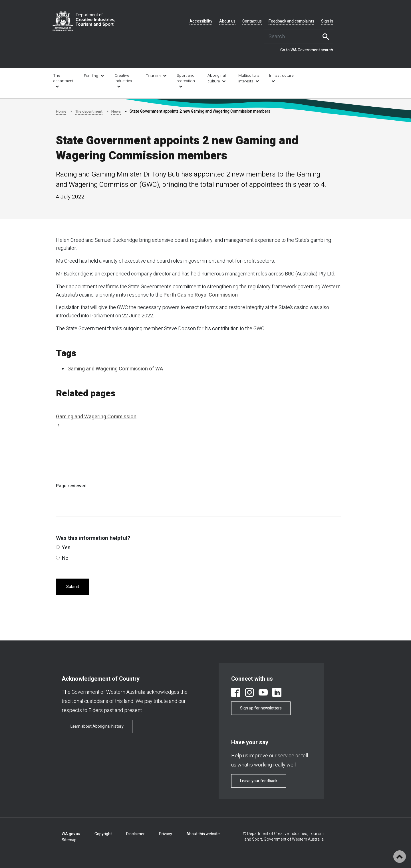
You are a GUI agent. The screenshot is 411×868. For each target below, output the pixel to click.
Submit (73, 587)
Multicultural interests (249, 78)
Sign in (327, 21)
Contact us (252, 21)
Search (327, 36)
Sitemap (69, 840)
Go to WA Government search (307, 50)
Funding (91, 76)
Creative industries (123, 78)
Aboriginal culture (217, 78)
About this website (203, 834)
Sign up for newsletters (261, 708)
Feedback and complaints (291, 21)
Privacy (166, 834)
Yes (63, 548)
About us (227, 21)
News (118, 111)
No (62, 558)
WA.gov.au (71, 834)
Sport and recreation (186, 78)
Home (61, 111)
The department (63, 78)
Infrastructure (281, 76)
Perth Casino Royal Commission (201, 295)
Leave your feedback (259, 781)
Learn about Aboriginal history (97, 726)
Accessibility (201, 21)
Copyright (103, 834)
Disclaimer (135, 834)
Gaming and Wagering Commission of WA (115, 369)
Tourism (153, 76)
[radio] (58, 547)
